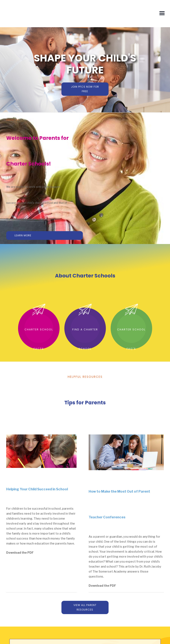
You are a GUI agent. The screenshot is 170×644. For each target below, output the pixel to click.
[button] (162, 13)
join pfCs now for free (85, 89)
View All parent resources (85, 607)
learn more (23, 235)
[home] (38, 13)
